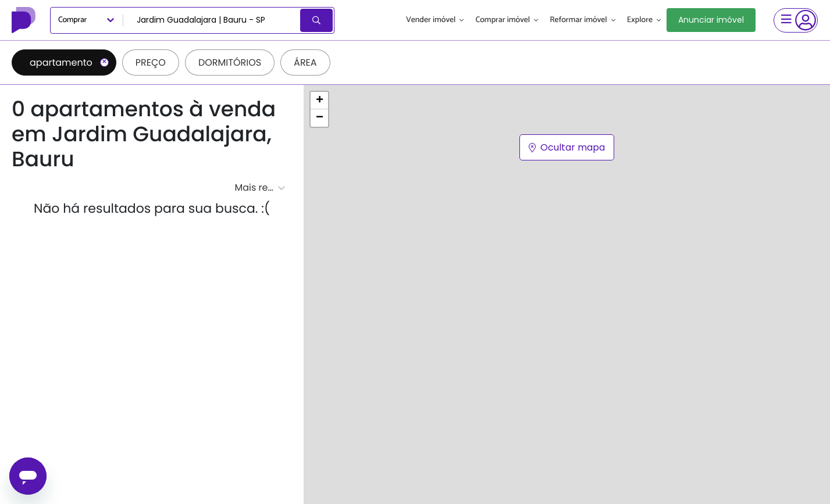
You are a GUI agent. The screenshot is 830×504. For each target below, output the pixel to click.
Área (305, 62)
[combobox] (213, 20)
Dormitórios (230, 62)
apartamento (69, 62)
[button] (319, 101)
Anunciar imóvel (711, 20)
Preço (151, 62)
